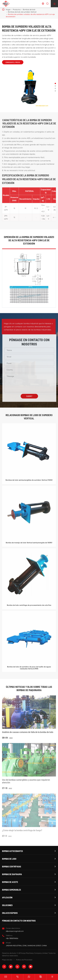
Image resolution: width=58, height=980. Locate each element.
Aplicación (7, 897)
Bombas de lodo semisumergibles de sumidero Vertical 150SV (29, 481)
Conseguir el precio (13, 62)
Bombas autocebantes (12, 851)
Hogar (8, 10)
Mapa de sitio (7, 960)
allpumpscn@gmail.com (15, 931)
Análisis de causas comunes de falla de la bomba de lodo (28, 733)
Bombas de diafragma (12, 874)
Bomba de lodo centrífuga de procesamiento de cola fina (29, 607)
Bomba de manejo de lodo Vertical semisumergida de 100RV (29, 544)
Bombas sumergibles (11, 890)
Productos (17, 10)
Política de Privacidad (24, 960)
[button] (55, 83)
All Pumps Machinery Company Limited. (33, 953)
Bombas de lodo (29, 10)
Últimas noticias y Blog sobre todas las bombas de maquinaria (29, 688)
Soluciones (7, 905)
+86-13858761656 (12, 938)
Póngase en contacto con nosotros (19, 921)
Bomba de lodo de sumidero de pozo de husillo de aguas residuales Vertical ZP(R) (29, 669)
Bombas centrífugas (12, 867)
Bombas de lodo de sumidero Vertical (22, 12)
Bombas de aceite (10, 882)
